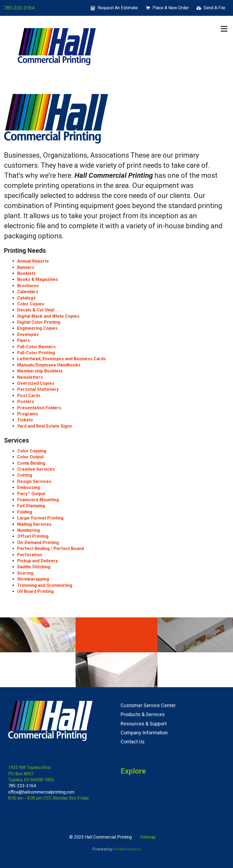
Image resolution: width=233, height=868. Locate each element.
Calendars (28, 292)
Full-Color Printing (36, 353)
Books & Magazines (38, 279)
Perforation (29, 555)
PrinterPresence (127, 849)
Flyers (24, 340)
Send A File (214, 8)
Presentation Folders (39, 408)
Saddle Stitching (34, 567)
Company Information (144, 733)
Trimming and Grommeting (45, 585)
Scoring (25, 573)
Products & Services (143, 714)
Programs (28, 414)
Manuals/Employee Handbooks (49, 365)
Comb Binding (31, 463)
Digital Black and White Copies (48, 316)
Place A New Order (171, 8)
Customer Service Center (148, 705)
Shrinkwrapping (33, 579)
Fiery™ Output (31, 494)
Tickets (25, 420)
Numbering (29, 530)
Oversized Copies (36, 383)
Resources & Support (144, 724)
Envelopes (28, 334)
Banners (26, 267)
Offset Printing (33, 536)
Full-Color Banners (36, 347)
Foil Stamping (31, 506)
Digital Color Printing (39, 322)
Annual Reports (33, 261)
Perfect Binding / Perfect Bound (50, 549)
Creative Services (36, 469)
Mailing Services (34, 524)
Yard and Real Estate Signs (45, 426)
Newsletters (30, 377)
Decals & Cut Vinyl (36, 310)
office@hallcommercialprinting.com (41, 792)
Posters (26, 402)
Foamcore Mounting (38, 500)
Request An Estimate (118, 8)
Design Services (34, 481)
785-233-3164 (19, 8)
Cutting (25, 475)
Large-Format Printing (40, 518)
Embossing (29, 487)
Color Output (30, 457)
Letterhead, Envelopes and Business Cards (62, 359)
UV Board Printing (35, 591)
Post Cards (29, 396)
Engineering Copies (37, 328)
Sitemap (148, 837)
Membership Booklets (40, 371)
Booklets (26, 273)
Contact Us (133, 742)
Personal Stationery (38, 389)
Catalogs (26, 298)
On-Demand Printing (38, 543)
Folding (25, 512)
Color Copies (31, 304)
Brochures (28, 286)
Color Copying (32, 451)
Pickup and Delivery (38, 561)
